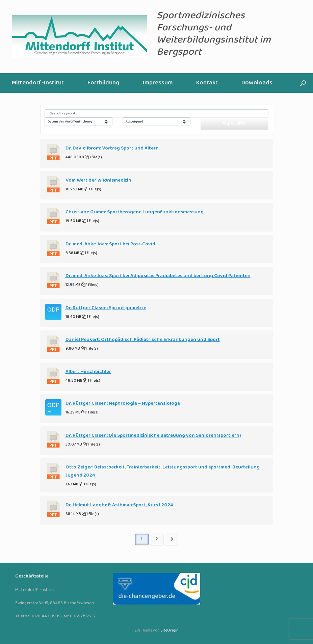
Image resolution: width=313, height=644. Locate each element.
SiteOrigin (169, 630)
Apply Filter (234, 123)
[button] (303, 83)
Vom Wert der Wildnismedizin (98, 180)
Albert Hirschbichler (88, 372)
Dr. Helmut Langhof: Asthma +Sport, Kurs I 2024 (119, 505)
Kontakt (207, 83)
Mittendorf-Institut (38, 83)
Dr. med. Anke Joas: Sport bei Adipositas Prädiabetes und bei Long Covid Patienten (158, 276)
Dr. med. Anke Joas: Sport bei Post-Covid (110, 244)
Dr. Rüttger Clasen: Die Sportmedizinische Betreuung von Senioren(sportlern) (153, 435)
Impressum (158, 83)
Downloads (257, 83)
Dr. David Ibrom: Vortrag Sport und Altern (112, 148)
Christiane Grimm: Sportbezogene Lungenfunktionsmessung (135, 212)
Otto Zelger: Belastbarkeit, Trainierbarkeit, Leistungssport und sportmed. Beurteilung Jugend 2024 (163, 471)
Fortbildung (103, 83)
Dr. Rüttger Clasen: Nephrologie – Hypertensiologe (123, 403)
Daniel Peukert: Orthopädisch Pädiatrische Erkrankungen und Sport (143, 340)
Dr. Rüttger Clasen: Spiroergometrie (106, 308)
